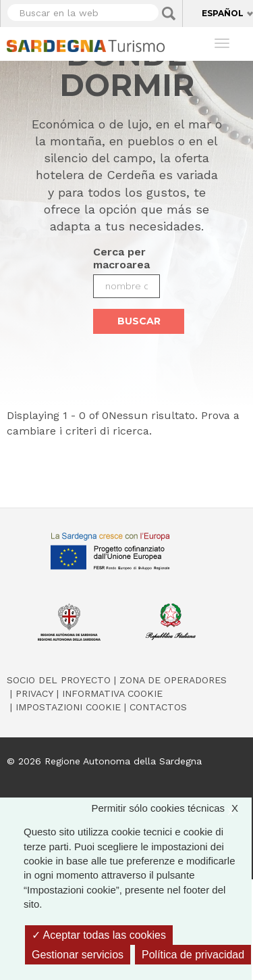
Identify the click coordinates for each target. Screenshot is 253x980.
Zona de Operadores (173, 680)
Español (223, 13)
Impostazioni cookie (68, 707)
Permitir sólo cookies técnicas (171, 808)
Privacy (34, 693)
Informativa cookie (112, 693)
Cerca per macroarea (121, 258)
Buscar (139, 321)
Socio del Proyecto (59, 680)
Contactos (158, 707)
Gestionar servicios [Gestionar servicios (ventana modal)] (78, 955)
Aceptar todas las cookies (99, 935)
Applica (169, 14)
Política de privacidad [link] (193, 955)
